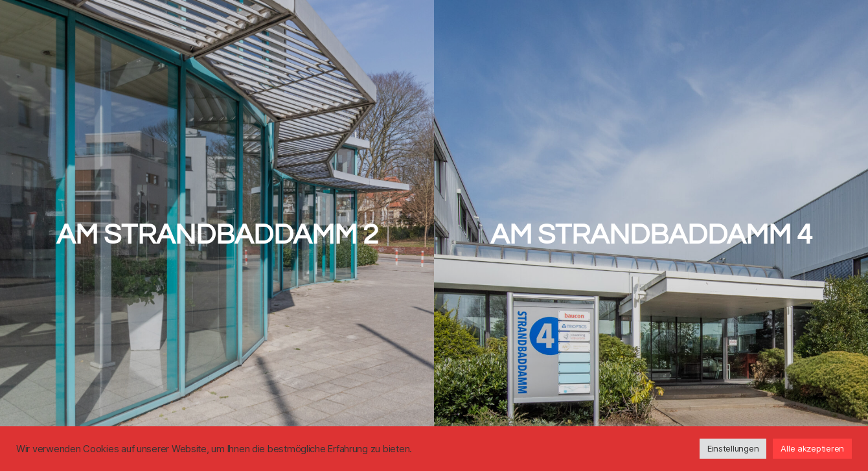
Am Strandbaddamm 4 (651, 235)
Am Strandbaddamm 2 (217, 235)
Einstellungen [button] (733, 448)
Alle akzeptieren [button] (812, 448)
